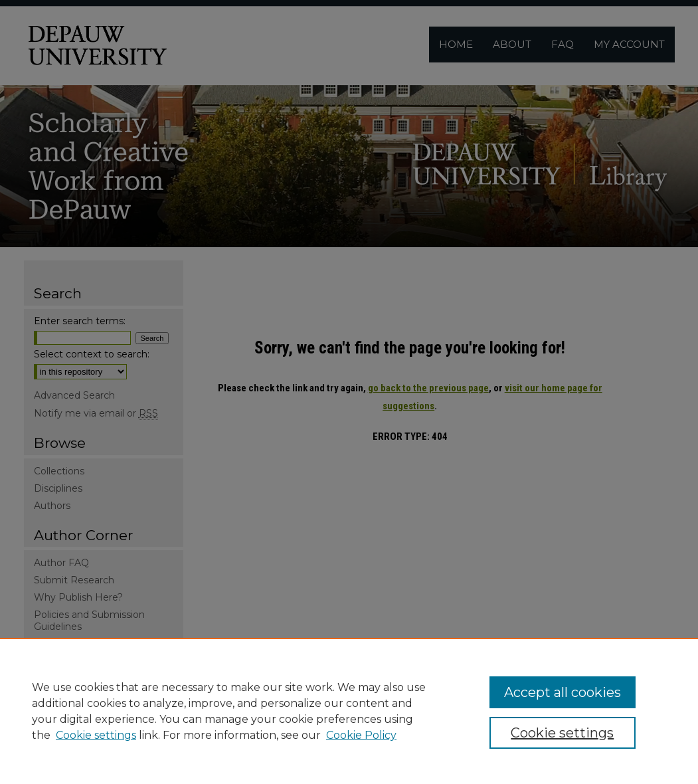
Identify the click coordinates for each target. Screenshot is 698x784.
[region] (349, 711)
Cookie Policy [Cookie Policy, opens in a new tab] (361, 735)
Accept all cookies (563, 692)
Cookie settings (96, 735)
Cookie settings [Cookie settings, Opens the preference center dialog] (562, 733)
